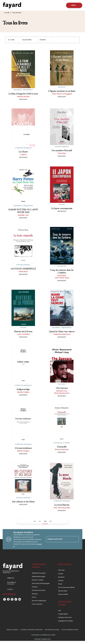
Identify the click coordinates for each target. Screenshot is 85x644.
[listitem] (5, 599)
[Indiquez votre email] (60, 539)
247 (40, 521)
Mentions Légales (12, 630)
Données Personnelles (52, 630)
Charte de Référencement (70, 630)
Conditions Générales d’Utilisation (32, 630)
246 (35, 521)
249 (51, 521)
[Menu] (74, 5)
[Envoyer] (76, 539)
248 (45, 521)
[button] (13, 40)
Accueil (7, 13)
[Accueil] (12, 5)
